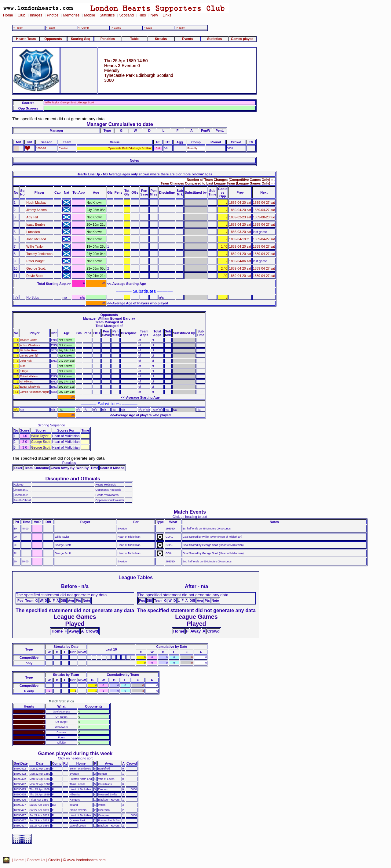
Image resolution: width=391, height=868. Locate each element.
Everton (63, 148)
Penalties (108, 39)
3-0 (158, 148)
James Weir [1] (29, 356)
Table (134, 39)
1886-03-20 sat (240, 232)
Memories (71, 15)
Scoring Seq (80, 39)
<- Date (50, 28)
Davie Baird (35, 276)
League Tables (136, 577)
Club (22, 15)
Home (8, 15)
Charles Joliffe (29, 340)
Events (188, 39)
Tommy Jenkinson (39, 254)
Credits (54, 860)
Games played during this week (75, 753)
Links (167, 15)
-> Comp (116, 28)
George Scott (36, 268)
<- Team (18, 28)
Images (36, 15)
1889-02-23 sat (240, 217)
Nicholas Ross (29, 350)
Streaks (161, 39)
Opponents (53, 39)
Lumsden (33, 232)
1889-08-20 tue (264, 217)
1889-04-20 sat (240, 203)
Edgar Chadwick (30, 387)
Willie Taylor (35, 246)
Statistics (107, 15)
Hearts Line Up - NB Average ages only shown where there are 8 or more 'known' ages (144, 174)
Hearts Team (26, 39)
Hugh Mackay (36, 203)
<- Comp (83, 28)
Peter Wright (35, 261)
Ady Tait (32, 217)
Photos (53, 15)
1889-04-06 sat (240, 261)
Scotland (126, 15)
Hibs (142, 15)
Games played (242, 39)
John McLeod (36, 239)
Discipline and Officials (73, 479)
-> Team (180, 28)
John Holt (26, 361)
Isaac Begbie (36, 224)
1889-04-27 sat (264, 203)
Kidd (23, 366)
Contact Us (36, 860)
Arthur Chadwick (30, 345)
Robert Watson (29, 376)
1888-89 (41, 148)
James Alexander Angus (35, 392)
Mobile (90, 15)
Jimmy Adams (37, 210)
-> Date (147, 28)
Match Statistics (62, 701)
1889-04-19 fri (239, 239)
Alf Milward (27, 382)
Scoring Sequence (51, 425)
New (154, 15)
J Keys (24, 371)
